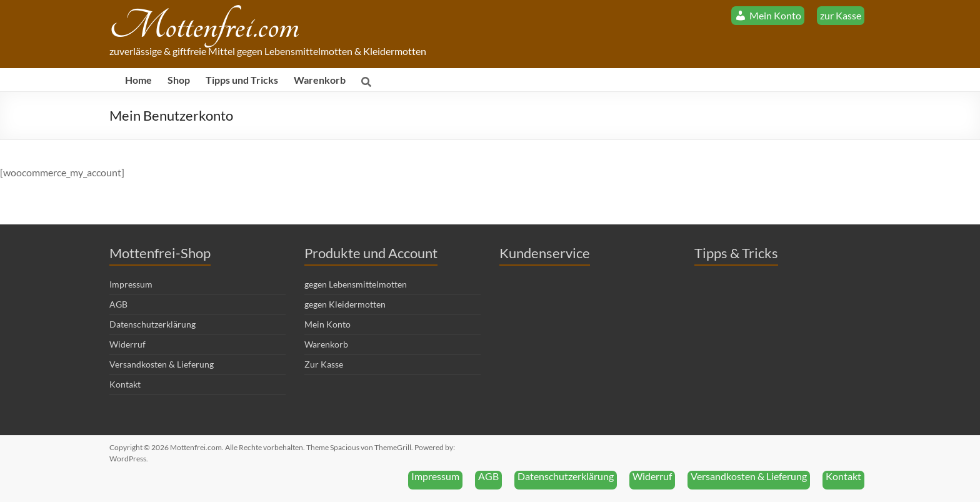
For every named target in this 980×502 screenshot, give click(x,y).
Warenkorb (320, 80)
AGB (118, 304)
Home (138, 80)
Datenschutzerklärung (152, 324)
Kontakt (125, 384)
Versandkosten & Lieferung (162, 364)
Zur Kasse (324, 364)
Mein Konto (327, 324)
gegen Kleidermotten (345, 304)
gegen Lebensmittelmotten (356, 284)
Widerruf (127, 344)
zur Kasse (841, 15)
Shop (179, 80)
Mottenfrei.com (204, 27)
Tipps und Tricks (242, 80)
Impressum (131, 284)
